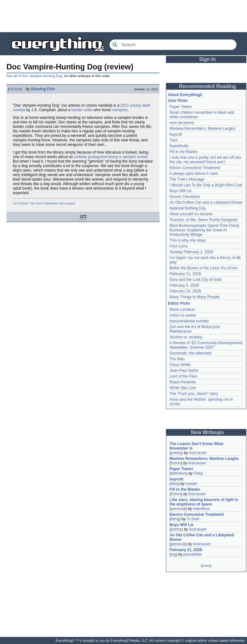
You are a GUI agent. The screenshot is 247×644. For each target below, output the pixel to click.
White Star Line (183, 388)
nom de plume (182, 123)
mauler (192, 484)
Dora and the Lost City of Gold (195, 280)
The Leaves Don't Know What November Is (197, 446)
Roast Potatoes (183, 382)
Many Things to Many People (194, 297)
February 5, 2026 (184, 285)
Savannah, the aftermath (191, 353)
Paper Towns (181, 107)
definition (178, 473)
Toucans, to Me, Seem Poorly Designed (203, 220)
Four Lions (179, 246)
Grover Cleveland (184, 197)
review (15, 89)
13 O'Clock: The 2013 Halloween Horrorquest (44, 203)
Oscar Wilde (180, 365)
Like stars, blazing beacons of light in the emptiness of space (204, 502)
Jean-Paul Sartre (184, 371)
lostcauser (198, 453)
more (206, 566)
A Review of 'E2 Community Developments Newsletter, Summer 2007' (206, 345)
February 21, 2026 (186, 550)
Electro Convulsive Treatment (195, 168)
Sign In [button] (207, 59)
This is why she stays (188, 240)
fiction (176, 463)
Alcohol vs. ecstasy (186, 337)
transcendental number (189, 321)
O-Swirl (193, 519)
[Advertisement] (123, 16)
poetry (176, 453)
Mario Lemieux (182, 309)
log (173, 554)
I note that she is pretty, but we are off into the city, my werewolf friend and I (205, 160)
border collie (82, 110)
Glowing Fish (43, 89)
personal (178, 509)
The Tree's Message (187, 179)
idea (174, 484)
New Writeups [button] (208, 432)
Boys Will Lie (181, 191)
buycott (176, 134)
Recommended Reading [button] (207, 86)
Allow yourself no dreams (191, 214)
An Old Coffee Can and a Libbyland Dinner (206, 202)
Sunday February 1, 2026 (191, 252)
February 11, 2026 (185, 274)
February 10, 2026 (185, 291)
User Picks (178, 101)
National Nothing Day (188, 208)
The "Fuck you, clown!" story (194, 394)
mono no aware (183, 315)
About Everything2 (185, 95)
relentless (201, 509)
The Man (177, 359)
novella (19, 110)
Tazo (174, 140)
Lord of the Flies (183, 376)
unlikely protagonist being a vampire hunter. (111, 157)
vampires (120, 110)
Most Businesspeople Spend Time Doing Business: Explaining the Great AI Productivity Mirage (204, 230)
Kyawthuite (179, 146)
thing (175, 519)
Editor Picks (179, 303)
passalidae (192, 554)
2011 (125, 105)
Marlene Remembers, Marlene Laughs (202, 129)
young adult (140, 105)
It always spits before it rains (194, 174)
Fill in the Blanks (183, 152)
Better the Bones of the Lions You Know (204, 268)
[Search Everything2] (173, 45)
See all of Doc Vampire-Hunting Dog (34, 76)
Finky (198, 473)
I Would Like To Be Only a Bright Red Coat (206, 185)
